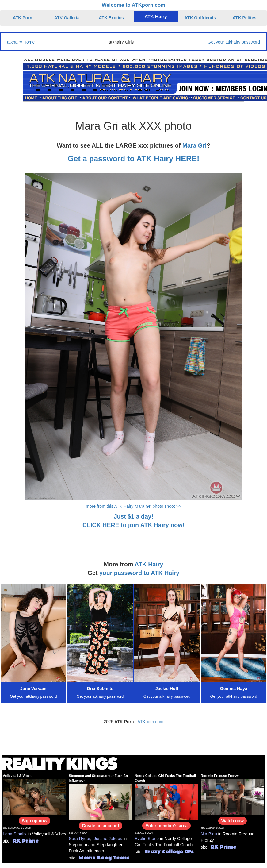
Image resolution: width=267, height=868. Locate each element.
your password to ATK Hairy (139, 573)
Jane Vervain (33, 689)
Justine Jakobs (108, 839)
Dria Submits (100, 689)
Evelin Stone (147, 839)
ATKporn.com (150, 722)
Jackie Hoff (167, 689)
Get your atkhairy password (234, 42)
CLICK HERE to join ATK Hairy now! (133, 525)
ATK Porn (23, 18)
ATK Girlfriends (200, 18)
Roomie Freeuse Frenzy (220, 776)
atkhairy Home (21, 42)
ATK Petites (245, 18)
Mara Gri (195, 145)
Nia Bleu (209, 834)
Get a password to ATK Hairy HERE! (134, 159)
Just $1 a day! (134, 516)
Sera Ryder (79, 839)
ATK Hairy (156, 16)
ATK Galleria (67, 18)
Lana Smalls (15, 834)
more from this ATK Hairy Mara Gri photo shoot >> (133, 506)
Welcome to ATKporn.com (134, 5)
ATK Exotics (111, 18)
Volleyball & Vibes (17, 776)
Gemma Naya (234, 689)
